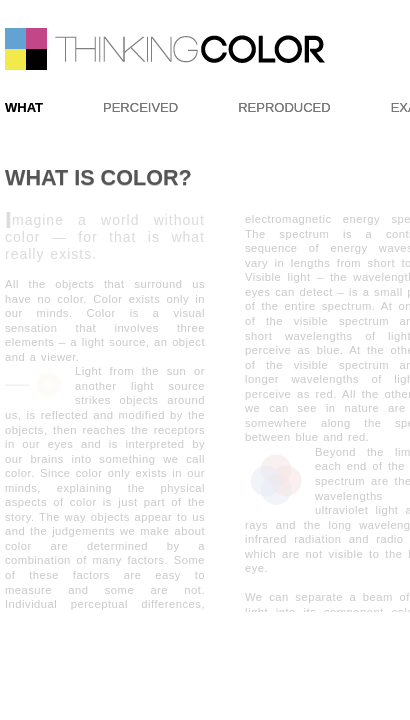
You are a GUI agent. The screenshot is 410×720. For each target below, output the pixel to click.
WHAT (24, 107)
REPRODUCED (284, 107)
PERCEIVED (140, 107)
